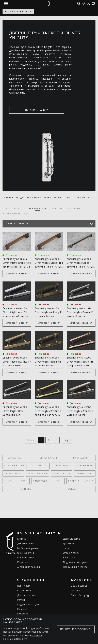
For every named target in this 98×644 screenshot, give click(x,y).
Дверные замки (72, 540)
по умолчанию (38, 208)
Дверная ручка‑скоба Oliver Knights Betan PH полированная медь (80, 362)
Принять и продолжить (76, 629)
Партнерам (24, 587)
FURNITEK (25, 490)
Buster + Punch (14, 466)
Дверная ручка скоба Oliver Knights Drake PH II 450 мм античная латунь (17, 263)
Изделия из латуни (28, 605)
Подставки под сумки (75, 563)
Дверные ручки (26, 544)
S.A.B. (9, 482)
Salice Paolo (61, 474)
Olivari (73, 490)
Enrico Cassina (37, 474)
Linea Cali (85, 474)
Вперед (68, 440)
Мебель (22, 540)
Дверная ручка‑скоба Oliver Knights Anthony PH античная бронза (49, 312)
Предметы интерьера (75, 568)
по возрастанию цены (66, 208)
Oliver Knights (49, 459)
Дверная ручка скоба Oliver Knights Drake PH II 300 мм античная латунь (49, 263)
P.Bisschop (13, 474)
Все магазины (79, 587)
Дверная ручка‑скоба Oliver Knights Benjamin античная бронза (48, 362)
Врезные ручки (26, 558)
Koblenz (74, 482)
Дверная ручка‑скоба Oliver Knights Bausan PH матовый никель (81, 312)
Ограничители (71, 554)
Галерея (22, 610)
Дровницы (69, 544)
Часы (66, 549)
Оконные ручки (26, 554)
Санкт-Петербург (81, 596)
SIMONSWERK (41, 482)
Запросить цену (17, 273)
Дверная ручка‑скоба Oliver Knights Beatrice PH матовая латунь (17, 362)
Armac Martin (17, 459)
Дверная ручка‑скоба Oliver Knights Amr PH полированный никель (15, 312)
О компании (24, 591)
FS (58, 482)
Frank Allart (81, 459)
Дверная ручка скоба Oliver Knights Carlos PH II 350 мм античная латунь (81, 263)
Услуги (21, 601)
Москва (75, 591)
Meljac (89, 482)
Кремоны (22, 563)
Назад (29, 440)
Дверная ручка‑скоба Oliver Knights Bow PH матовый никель (15, 411)
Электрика (69, 558)
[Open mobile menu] (6, 4)
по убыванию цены (15, 213)
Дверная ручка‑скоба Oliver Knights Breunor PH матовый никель (81, 411)
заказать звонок (18, 11)
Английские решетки (29, 568)
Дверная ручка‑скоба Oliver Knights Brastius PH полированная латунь (49, 411)
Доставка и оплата (28, 596)
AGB (23, 482)
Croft (39, 466)
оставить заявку (26, 110)
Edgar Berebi (85, 466)
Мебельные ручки (27, 549)
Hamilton (62, 466)
